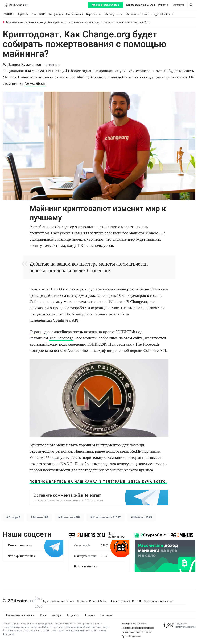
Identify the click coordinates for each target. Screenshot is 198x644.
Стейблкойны (74, 14)
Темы (43, 615)
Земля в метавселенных (159, 601)
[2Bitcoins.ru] (19, 601)
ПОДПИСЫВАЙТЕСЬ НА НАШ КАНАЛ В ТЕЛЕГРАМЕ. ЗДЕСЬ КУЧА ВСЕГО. (98, 482)
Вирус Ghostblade (162, 14)
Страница (38, 332)
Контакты (178, 5)
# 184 (39, 517)
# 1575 (141, 517)
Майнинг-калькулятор (105, 5)
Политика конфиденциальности (138, 628)
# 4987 (69, 517)
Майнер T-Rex (114, 14)
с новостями (20, 545)
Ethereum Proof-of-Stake (92, 601)
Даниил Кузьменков (24, 65)
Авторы (57, 615)
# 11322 (106, 517)
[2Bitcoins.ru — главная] (17, 5)
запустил (63, 457)
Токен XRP (38, 14)
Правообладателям (131, 636)
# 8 (13, 517)
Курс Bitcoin (94, 14)
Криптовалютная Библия (141, 5)
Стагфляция (55, 14)
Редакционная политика (134, 624)
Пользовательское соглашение (137, 632)
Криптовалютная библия (58, 601)
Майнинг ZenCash (137, 14)
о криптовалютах (21, 556)
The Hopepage (61, 338)
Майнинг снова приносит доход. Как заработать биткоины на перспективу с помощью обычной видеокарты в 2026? (79, 22)
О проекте (73, 615)
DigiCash (22, 14)
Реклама (163, 5)
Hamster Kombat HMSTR (125, 601)
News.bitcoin (35, 83)
